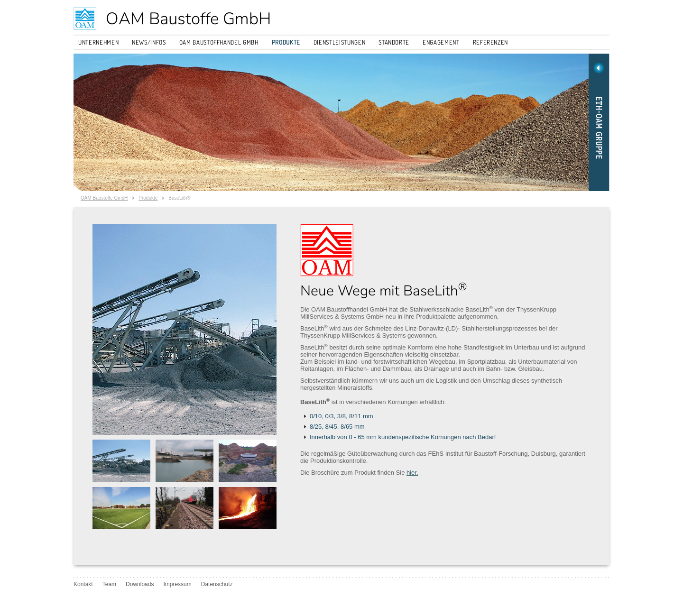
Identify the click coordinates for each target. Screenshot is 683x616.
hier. (412, 473)
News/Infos (149, 42)
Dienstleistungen (339, 42)
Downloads (140, 584)
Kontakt (83, 584)
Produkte (286, 42)
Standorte (394, 42)
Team (109, 584)
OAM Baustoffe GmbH (188, 19)
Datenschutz (217, 584)
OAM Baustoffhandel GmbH (219, 42)
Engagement (441, 42)
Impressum (177, 584)
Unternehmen (98, 42)
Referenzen (491, 42)
